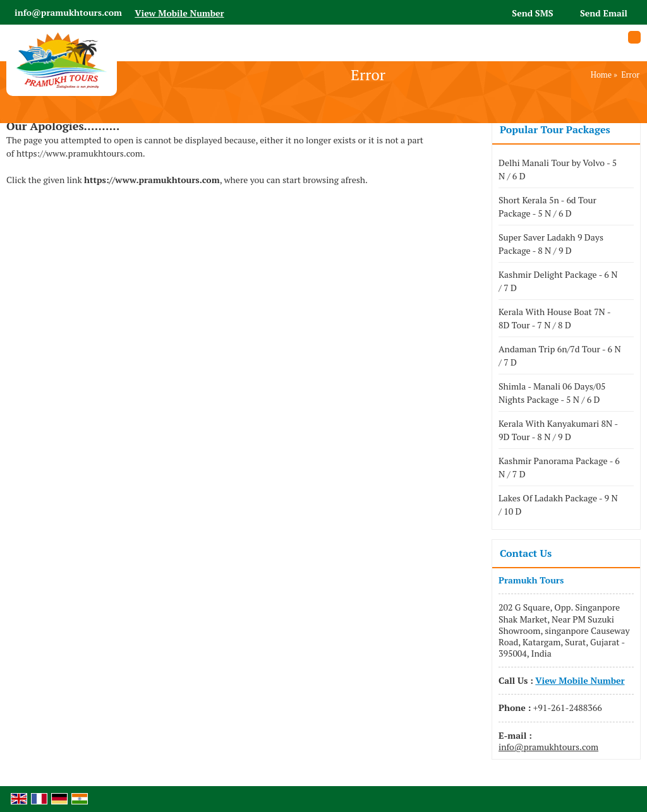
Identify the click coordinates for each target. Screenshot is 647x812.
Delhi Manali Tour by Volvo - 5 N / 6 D (558, 169)
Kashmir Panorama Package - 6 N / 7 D (559, 467)
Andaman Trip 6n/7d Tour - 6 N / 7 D (560, 355)
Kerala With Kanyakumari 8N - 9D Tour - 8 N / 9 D (558, 430)
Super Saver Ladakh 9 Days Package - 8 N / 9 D (551, 244)
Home (601, 75)
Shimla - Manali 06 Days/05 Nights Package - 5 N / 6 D (552, 393)
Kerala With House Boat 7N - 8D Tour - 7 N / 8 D (554, 318)
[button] (179, 13)
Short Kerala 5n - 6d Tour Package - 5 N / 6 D (547, 206)
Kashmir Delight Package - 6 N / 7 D (558, 281)
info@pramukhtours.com (68, 12)
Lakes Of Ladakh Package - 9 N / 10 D (558, 505)
